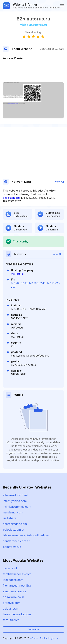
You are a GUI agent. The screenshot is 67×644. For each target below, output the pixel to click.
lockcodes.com (13, 580)
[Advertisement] (33, 71)
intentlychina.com (15, 501)
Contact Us (33, 629)
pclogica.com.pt (13, 530)
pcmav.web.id (12, 547)
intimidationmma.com (17, 507)
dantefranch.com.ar (16, 541)
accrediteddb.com (15, 524)
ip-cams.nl (10, 568)
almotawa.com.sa (15, 591)
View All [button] (59, 182)
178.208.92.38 (19, 283)
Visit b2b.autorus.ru (33, 25)
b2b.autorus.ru (11, 198)
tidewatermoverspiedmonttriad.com (27, 535)
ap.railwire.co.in (13, 597)
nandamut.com (13, 512)
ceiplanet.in (10, 608)
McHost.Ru (17, 274)
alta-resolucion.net (16, 495)
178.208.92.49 (37, 283)
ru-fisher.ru (11, 518)
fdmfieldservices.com (17, 574)
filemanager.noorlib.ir (17, 586)
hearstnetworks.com (17, 614)
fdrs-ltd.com (11, 620)
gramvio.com (12, 603)
